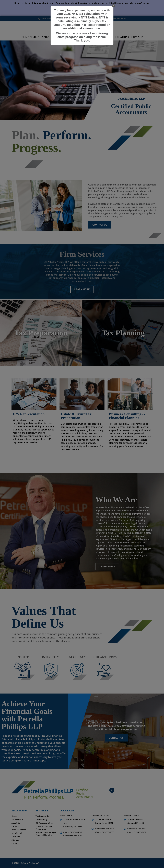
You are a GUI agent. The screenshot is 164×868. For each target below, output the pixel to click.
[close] (113, 6)
